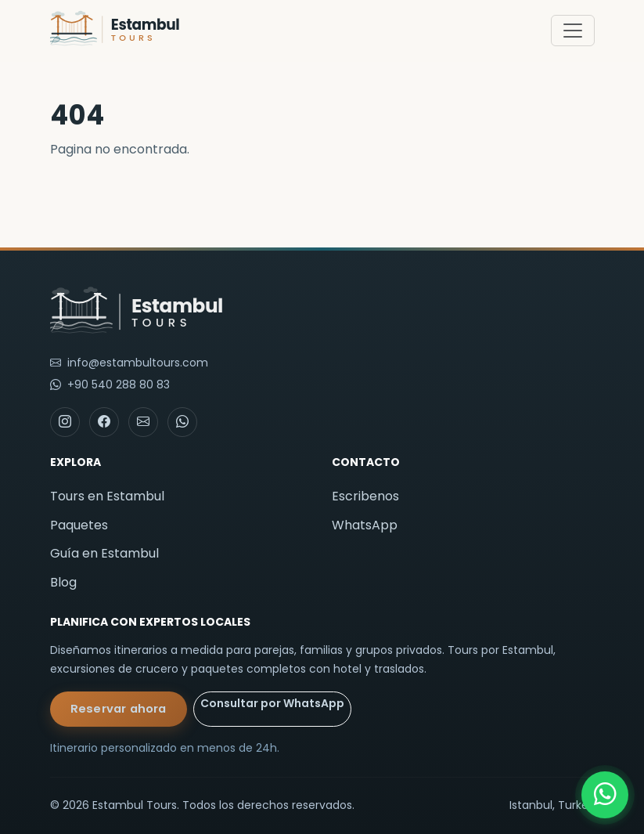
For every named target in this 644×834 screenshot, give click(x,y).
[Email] (143, 422)
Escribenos (365, 496)
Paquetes (79, 525)
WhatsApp (365, 525)
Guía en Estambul (104, 553)
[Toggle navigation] (573, 31)
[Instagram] (65, 422)
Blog (63, 582)
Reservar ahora (119, 709)
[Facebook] (104, 422)
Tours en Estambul (107, 496)
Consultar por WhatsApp (272, 703)
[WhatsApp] (605, 795)
